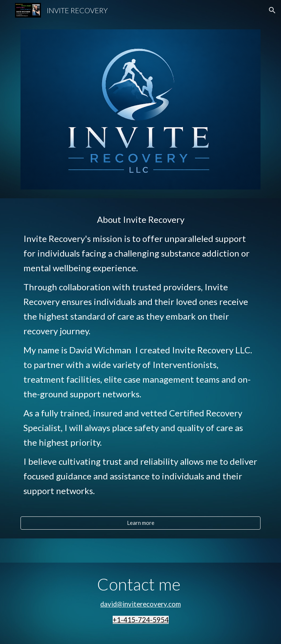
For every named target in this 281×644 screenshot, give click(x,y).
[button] (272, 10)
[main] (140, 362)
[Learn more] (140, 523)
